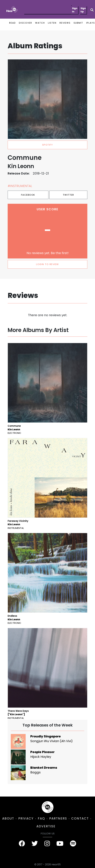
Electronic (14, 433)
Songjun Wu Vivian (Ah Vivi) (51, 741)
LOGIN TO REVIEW (47, 264)
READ (12, 23)
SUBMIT (78, 23)
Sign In (75, 10)
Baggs (35, 772)
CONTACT (80, 818)
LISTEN (52, 23)
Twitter (68, 195)
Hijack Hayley (41, 757)
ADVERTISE (46, 826)
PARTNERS (58, 818)
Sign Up (83, 10)
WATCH (40, 23)
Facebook (28, 195)
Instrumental (16, 528)
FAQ (41, 818)
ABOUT (8, 818)
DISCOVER (25, 23)
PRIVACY (26, 818)
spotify (48, 145)
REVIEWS (65, 23)
